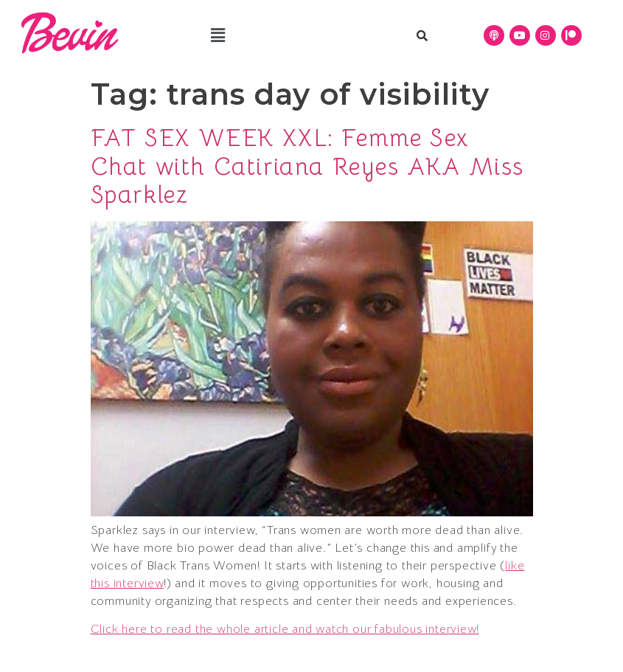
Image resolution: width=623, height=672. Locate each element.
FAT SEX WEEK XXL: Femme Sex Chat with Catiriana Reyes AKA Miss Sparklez (307, 166)
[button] (218, 35)
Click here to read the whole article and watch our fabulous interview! (285, 629)
